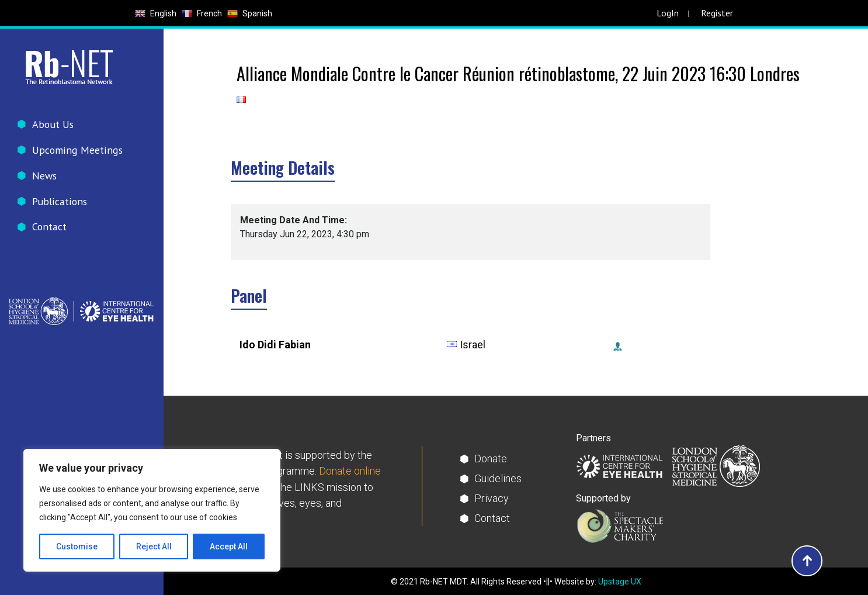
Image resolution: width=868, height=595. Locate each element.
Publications (59, 201)
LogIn (668, 13)
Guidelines (498, 478)
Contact (49, 227)
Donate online (350, 471)
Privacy (492, 498)
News (45, 176)
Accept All (229, 546)
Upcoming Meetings (77, 150)
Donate (491, 459)
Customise (77, 546)
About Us (53, 124)
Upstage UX (620, 582)
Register (717, 13)
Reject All (154, 546)
